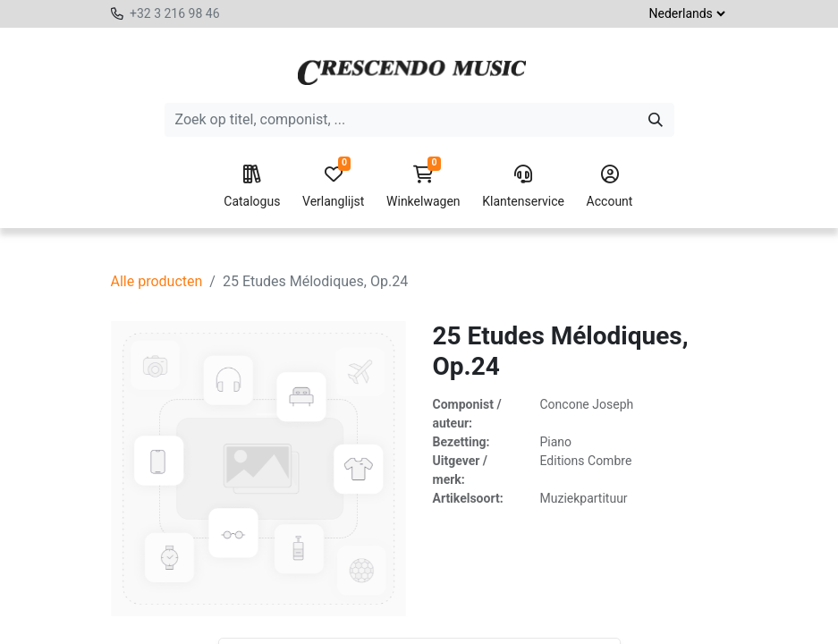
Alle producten (157, 281)
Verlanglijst (333, 187)
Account (610, 187)
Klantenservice (523, 187)
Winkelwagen (423, 187)
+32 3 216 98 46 (175, 13)
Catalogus (252, 187)
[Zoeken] (656, 120)
